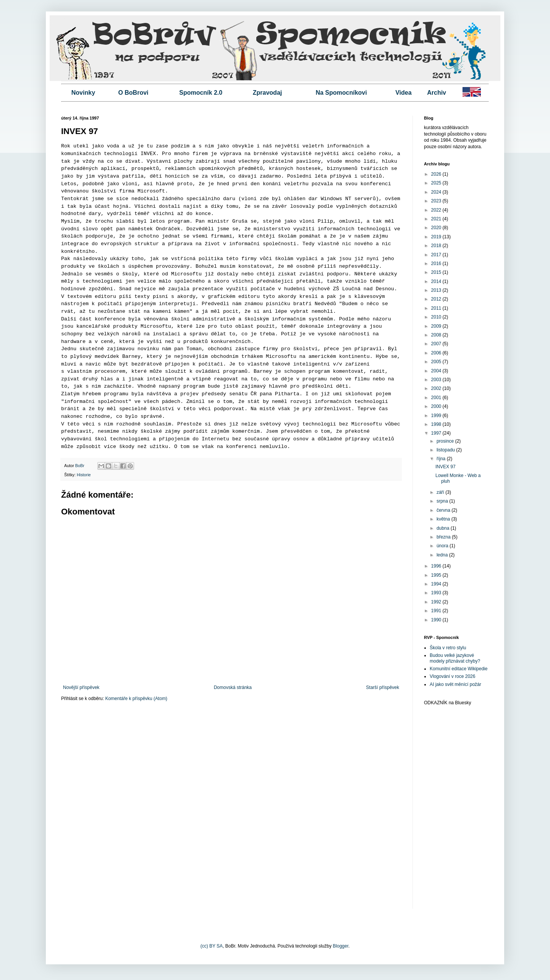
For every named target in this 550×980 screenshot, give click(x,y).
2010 (437, 317)
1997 (437, 433)
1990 (437, 620)
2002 (437, 388)
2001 (437, 398)
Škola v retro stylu (448, 648)
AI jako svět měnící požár (455, 684)
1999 (437, 416)
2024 (437, 192)
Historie (84, 475)
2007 (437, 344)
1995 (437, 575)
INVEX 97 (446, 467)
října (442, 459)
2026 (437, 174)
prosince (446, 441)
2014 (437, 281)
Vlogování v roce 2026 (452, 676)
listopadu (446, 450)
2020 (437, 228)
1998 (437, 424)
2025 (437, 183)
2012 (437, 299)
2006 (437, 353)
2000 (437, 406)
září (441, 492)
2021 (437, 219)
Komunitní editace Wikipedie (459, 669)
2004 (437, 371)
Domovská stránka (233, 687)
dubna (444, 528)
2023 (437, 201)
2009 (437, 326)
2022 (437, 210)
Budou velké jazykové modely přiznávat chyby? (455, 658)
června (444, 510)
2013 (437, 290)
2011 (437, 308)
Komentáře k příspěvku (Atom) (136, 699)
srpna (443, 501)
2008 (437, 335)
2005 (437, 362)
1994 (437, 584)
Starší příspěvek (383, 687)
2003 (437, 380)
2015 (437, 272)
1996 (437, 566)
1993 (437, 593)
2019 (437, 237)
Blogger (341, 946)
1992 (437, 602)
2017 (437, 255)
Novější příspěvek (81, 687)
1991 (437, 611)
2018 (437, 246)
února (443, 546)
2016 (437, 264)
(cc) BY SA (212, 946)
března (444, 537)
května (444, 519)
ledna (443, 555)
